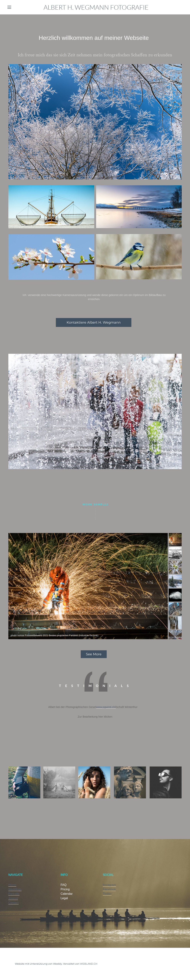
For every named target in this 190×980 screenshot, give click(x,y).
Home (12, 885)
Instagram (109, 885)
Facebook (109, 889)
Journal (13, 898)
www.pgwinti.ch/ (106, 707)
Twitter (107, 894)
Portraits (14, 894)
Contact (13, 903)
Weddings (15, 889)
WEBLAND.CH (89, 964)
